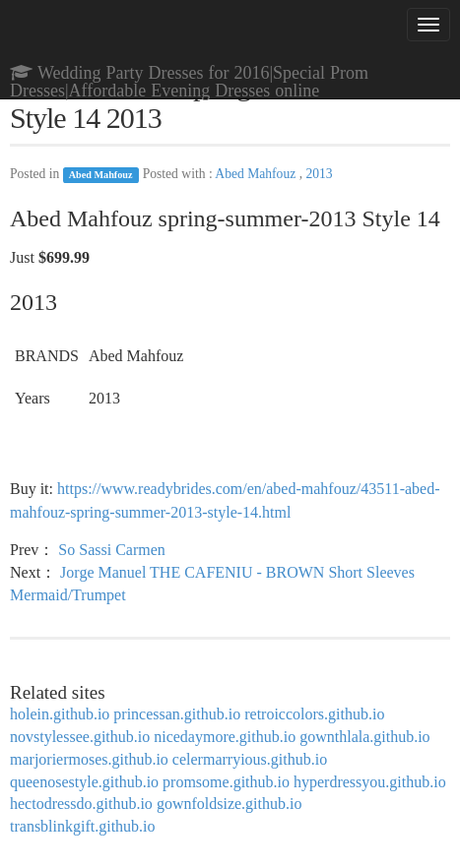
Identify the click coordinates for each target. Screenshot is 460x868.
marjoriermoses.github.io (89, 759)
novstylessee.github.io (80, 737)
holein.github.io (60, 714)
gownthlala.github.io (364, 737)
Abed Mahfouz (101, 175)
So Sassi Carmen (111, 550)
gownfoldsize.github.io (230, 804)
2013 (319, 174)
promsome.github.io (226, 782)
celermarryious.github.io (250, 759)
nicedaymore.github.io (225, 737)
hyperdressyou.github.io (370, 782)
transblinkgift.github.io (83, 826)
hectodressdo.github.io (81, 804)
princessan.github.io (177, 714)
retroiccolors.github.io (314, 714)
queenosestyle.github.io (84, 782)
